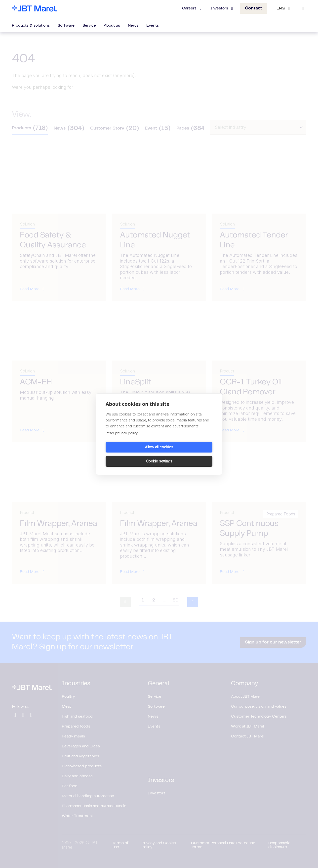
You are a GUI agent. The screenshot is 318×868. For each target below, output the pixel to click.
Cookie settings (187, 454)
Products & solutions (31, 26)
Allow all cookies (131, 454)
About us (112, 26)
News (133, 26)
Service (89, 26)
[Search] (303, 8)
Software (66, 26)
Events (153, 26)
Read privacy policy (122, 440)
